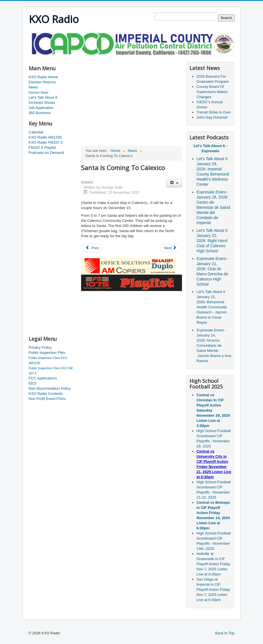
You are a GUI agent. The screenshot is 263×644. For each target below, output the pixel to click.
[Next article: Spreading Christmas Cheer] (171, 248)
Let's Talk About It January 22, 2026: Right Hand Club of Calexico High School (212, 241)
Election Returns (42, 82)
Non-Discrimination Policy (50, 388)
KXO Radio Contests (46, 394)
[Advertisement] (132, 58)
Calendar (36, 132)
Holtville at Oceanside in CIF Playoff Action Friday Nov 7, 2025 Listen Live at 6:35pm (213, 564)
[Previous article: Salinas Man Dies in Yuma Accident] (92, 248)
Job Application (41, 108)
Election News (39, 92)
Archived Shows (42, 103)
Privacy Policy (40, 347)
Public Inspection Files (47, 353)
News (33, 87)
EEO (33, 383)
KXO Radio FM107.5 (46, 142)
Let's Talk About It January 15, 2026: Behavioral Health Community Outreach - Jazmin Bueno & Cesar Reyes (212, 307)
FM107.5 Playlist (42, 147)
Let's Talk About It (43, 97)
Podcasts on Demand (46, 153)
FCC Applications (43, 378)
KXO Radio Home (43, 77)
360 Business (40, 113)
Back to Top (225, 633)
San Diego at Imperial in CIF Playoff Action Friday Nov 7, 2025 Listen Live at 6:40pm (213, 590)
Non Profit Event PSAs (47, 399)
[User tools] (174, 183)
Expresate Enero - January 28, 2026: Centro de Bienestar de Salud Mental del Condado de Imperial (213, 207)
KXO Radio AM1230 (45, 137)
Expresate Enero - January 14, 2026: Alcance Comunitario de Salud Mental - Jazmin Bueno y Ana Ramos (214, 345)
